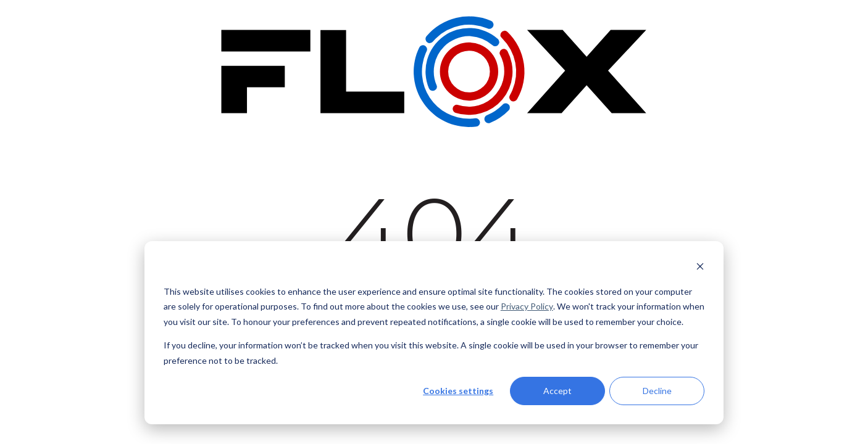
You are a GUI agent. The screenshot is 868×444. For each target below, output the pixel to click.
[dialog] (434, 333)
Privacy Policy (527, 306)
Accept (557, 391)
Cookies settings (458, 391)
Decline (657, 391)
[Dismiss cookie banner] (700, 268)
